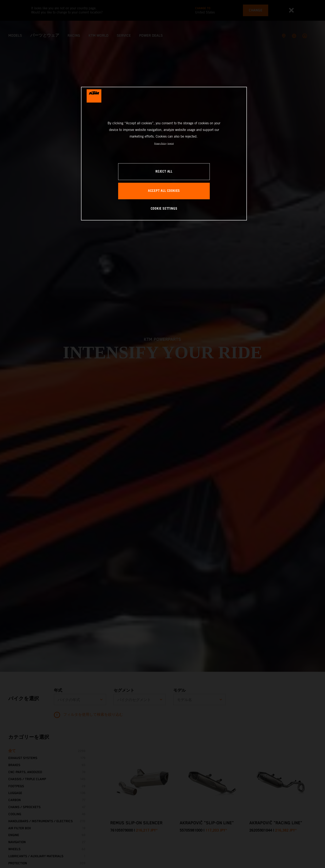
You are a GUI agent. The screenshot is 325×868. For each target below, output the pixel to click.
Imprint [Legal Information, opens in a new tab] (171, 143)
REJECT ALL (164, 172)
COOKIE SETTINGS (164, 209)
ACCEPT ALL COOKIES (164, 191)
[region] (164, 154)
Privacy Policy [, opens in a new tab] (160, 143)
